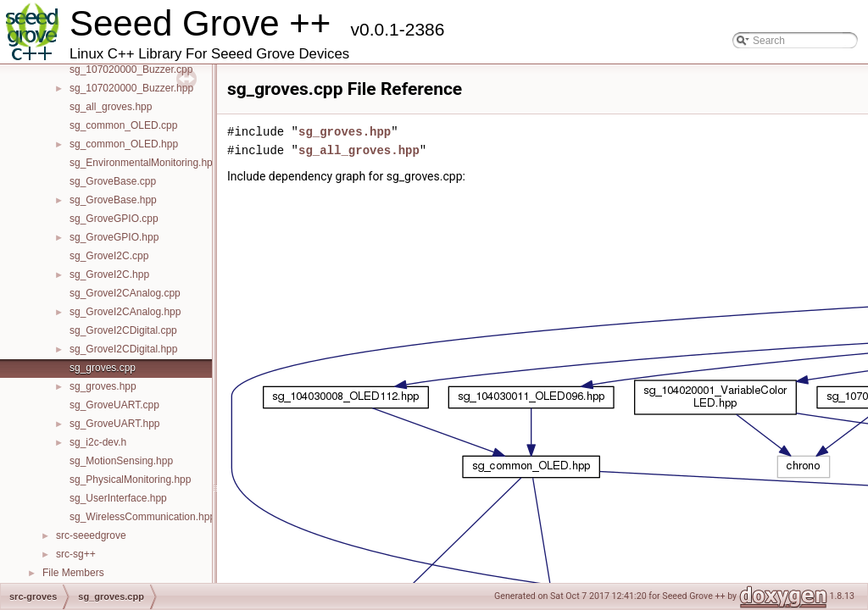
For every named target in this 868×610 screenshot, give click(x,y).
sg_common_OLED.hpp (124, 144)
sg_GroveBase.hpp (113, 200)
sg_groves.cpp (103, 368)
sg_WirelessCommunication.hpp (142, 517)
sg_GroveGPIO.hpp (114, 237)
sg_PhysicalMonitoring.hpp (130, 480)
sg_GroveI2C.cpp (109, 256)
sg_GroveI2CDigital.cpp (123, 330)
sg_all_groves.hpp (111, 107)
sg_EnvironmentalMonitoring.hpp (144, 163)
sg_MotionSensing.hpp (121, 461)
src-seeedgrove (91, 535)
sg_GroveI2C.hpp (109, 274)
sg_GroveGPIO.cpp (114, 219)
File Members (73, 573)
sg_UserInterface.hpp (118, 498)
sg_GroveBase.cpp (113, 181)
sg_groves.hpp (103, 386)
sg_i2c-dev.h (98, 442)
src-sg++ (76, 554)
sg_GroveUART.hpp (115, 424)
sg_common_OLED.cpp (123, 125)
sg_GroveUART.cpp (114, 405)
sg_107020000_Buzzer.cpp (131, 69)
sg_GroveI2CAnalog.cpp (125, 293)
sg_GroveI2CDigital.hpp (123, 349)
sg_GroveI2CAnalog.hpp (125, 312)
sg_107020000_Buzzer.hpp (131, 88)
